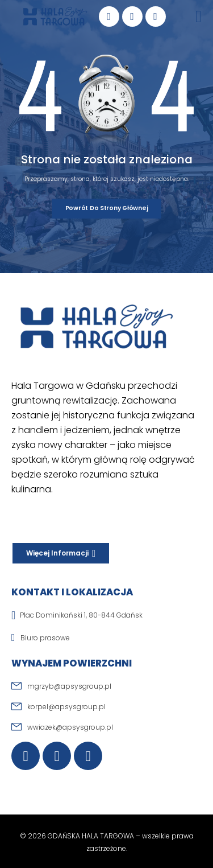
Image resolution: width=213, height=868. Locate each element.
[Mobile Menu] (199, 17)
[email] (106, 643)
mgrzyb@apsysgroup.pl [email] (69, 686)
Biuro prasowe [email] (45, 638)
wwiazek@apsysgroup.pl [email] (70, 727)
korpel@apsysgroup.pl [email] (66, 707)
